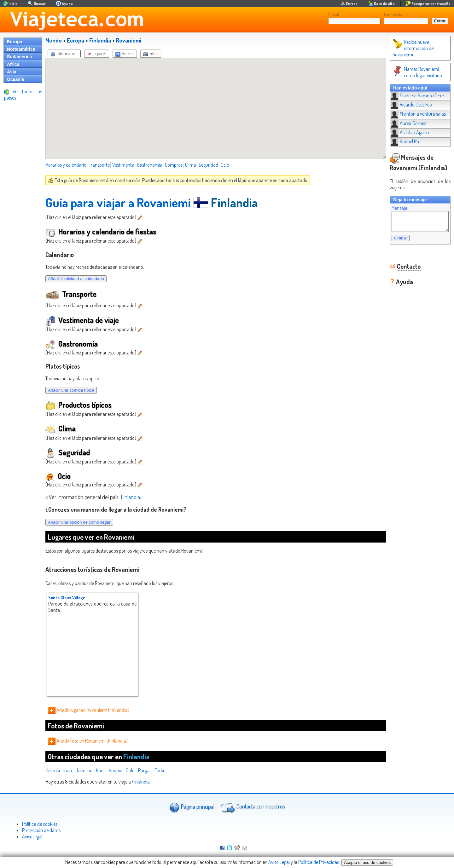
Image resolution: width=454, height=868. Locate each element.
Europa (15, 42)
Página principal (192, 807)
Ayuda (398, 285)
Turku (160, 770)
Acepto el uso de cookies (367, 862)
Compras (174, 165)
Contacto (402, 270)
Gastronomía (150, 165)
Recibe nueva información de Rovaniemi (407, 48)
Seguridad (208, 165)
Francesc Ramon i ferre (411, 95)
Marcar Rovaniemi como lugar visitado (416, 72)
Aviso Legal (279, 862)
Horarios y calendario (66, 165)
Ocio (225, 165)
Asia (12, 72)
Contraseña (393, 14)
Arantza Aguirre (404, 132)
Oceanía (15, 79)
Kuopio (116, 770)
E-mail (334, 14)
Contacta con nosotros (252, 807)
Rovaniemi (129, 40)
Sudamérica (19, 57)
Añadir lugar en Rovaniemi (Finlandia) (89, 710)
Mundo (54, 40)
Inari (68, 770)
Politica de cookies (40, 824)
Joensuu (84, 770)
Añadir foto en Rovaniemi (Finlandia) (88, 741)
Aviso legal (32, 836)
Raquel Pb (399, 141)
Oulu (130, 770)
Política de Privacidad (319, 862)
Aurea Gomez (402, 123)
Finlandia (100, 40)
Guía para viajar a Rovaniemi (118, 202)
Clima (191, 165)
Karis (101, 770)
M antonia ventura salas (412, 114)
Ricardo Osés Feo (405, 105)
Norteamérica (21, 49)
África (13, 64)
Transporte (99, 165)
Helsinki (53, 770)
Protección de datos (41, 830)
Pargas (145, 770)
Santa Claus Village (67, 598)
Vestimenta (123, 165)
